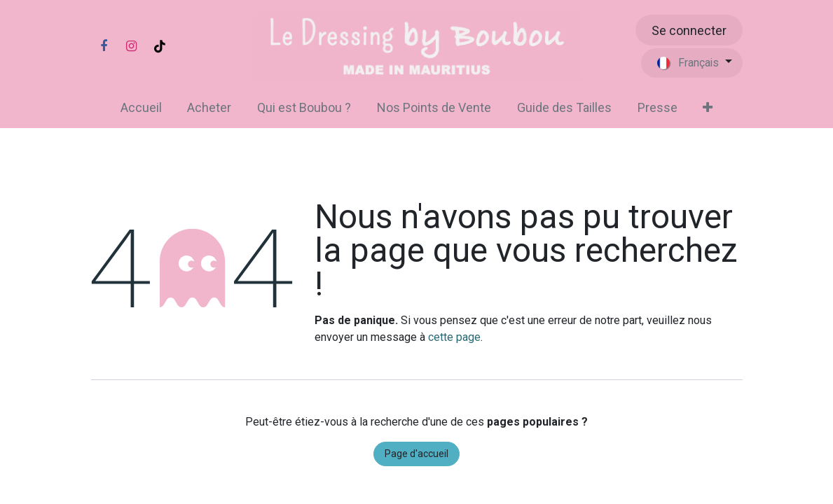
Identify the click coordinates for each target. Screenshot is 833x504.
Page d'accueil (416, 454)
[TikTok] (160, 46)
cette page (454, 337)
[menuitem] (141, 107)
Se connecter (689, 30)
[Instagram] (132, 46)
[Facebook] (104, 46)
